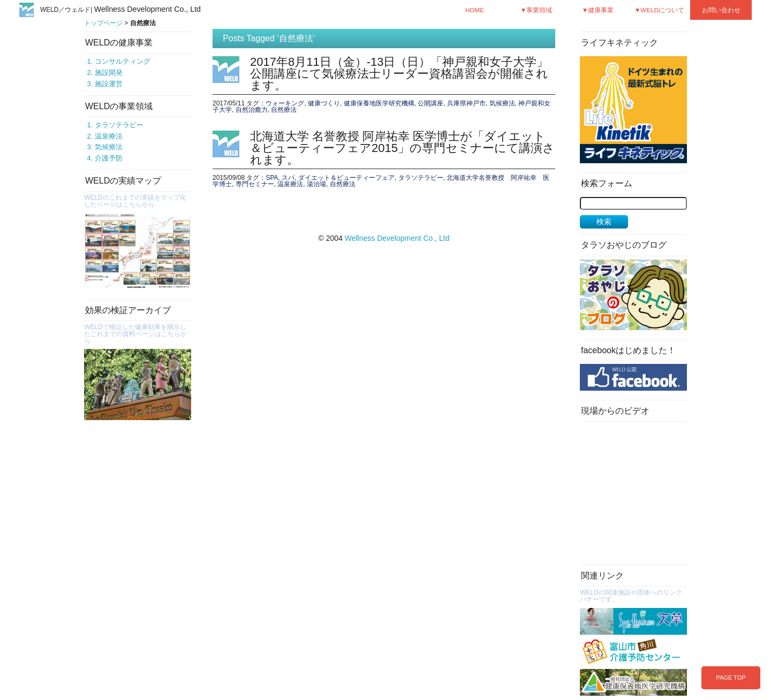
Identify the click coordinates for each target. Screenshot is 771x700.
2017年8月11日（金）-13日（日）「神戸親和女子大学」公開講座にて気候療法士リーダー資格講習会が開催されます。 (399, 74)
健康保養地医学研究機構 (379, 103)
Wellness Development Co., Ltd (397, 238)
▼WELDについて (660, 10)
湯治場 (316, 184)
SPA (272, 178)
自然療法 (284, 110)
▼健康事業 (598, 10)
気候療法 (109, 147)
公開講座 (430, 103)
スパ (288, 178)
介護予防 (109, 158)
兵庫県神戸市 (466, 103)
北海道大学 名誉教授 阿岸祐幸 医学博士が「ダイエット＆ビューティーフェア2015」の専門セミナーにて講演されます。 (402, 148)
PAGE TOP (731, 678)
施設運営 (109, 84)
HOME (475, 10)
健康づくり (324, 103)
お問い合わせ (721, 10)
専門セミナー (255, 184)
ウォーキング (285, 103)
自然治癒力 (252, 110)
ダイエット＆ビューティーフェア (346, 178)
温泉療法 (109, 136)
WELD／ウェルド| (120, 10)
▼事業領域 (536, 10)
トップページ (103, 23)
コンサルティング (123, 61)
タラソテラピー (119, 125)
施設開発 (109, 73)
